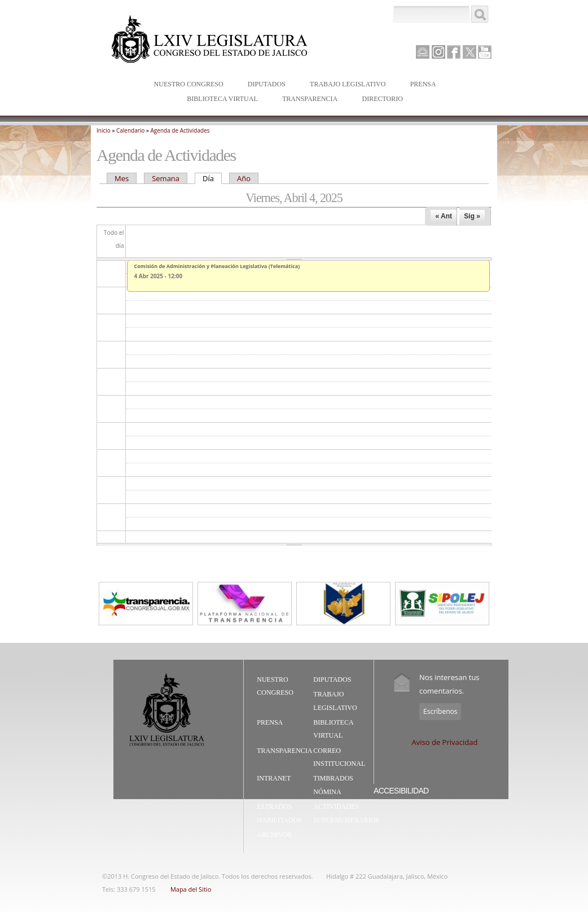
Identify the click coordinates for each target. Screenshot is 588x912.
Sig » (472, 216)
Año (244, 178)
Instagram (438, 52)
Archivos (274, 835)
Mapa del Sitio (191, 889)
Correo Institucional (339, 757)
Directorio (382, 99)
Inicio (104, 130)
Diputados (264, 85)
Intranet (274, 778)
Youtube (485, 52)
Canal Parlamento (423, 52)
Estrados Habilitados (279, 813)
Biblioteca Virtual (220, 100)
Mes (122, 178)
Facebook (454, 52)
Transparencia (310, 99)
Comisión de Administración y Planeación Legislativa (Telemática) (217, 266)
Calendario (130, 130)
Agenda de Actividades (180, 130)
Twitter (469, 52)
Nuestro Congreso (186, 85)
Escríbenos (440, 711)
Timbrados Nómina (333, 785)
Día (212, 178)
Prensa (421, 85)
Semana (166, 178)
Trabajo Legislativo (345, 85)
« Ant (444, 216)
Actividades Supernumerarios (346, 813)
